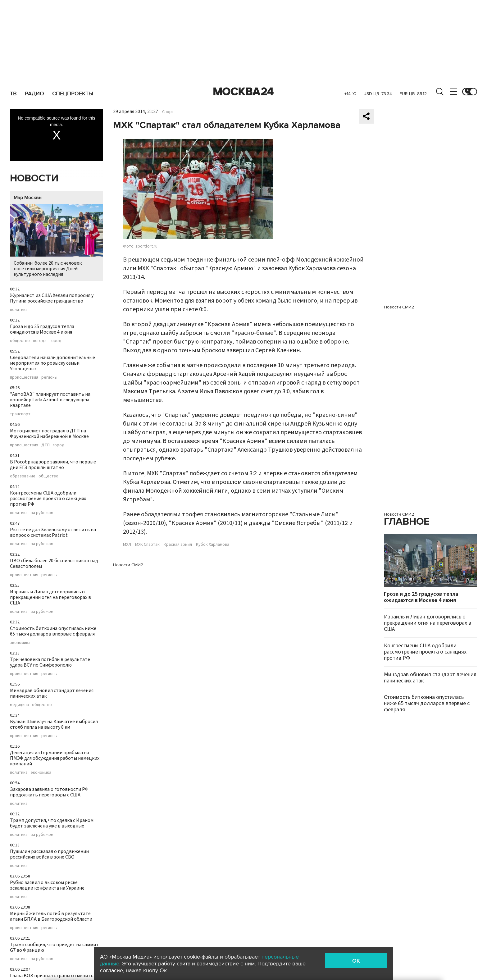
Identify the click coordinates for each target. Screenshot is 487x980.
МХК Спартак (147, 545)
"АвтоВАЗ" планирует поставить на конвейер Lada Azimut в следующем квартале (50, 400)
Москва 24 (243, 92)
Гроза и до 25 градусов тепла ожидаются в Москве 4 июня (42, 329)
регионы (49, 377)
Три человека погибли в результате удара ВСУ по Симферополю (50, 662)
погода (40, 341)
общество (20, 341)
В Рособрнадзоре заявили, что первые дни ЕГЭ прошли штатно (53, 465)
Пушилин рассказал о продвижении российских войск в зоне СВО (49, 854)
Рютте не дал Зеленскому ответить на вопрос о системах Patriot (53, 532)
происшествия (24, 377)
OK (356, 961)
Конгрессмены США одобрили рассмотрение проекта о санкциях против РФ (48, 499)
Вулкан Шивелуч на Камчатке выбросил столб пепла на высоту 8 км (54, 724)
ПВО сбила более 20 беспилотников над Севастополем (54, 563)
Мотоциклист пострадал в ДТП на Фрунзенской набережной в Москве (49, 434)
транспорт (20, 414)
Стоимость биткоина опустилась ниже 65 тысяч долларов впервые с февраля (53, 631)
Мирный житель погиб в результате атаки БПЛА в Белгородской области (51, 916)
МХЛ (127, 545)
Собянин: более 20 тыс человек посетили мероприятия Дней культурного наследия (57, 241)
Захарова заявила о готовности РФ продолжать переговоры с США (49, 792)
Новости (34, 178)
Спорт (168, 112)
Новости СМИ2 (128, 565)
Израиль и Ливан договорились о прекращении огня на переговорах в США (50, 597)
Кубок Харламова (213, 545)
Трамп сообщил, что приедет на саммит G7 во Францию (54, 947)
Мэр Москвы (28, 198)
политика (19, 310)
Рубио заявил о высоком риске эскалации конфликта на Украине (47, 885)
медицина (19, 705)
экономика (20, 643)
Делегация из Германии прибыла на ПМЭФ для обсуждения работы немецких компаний (55, 758)
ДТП (46, 445)
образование (23, 476)
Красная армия (178, 545)
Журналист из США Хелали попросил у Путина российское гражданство (52, 298)
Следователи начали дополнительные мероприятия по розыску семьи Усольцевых (52, 363)
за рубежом (42, 513)
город (56, 341)
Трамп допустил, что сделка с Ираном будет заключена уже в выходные (52, 823)
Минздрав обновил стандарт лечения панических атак (52, 693)
